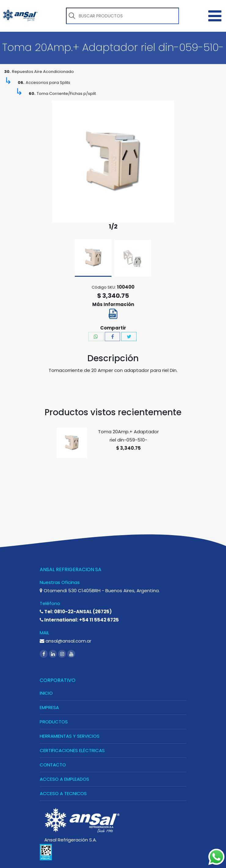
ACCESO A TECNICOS (63, 793)
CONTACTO (53, 765)
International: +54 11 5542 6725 (79, 620)
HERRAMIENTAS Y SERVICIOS (70, 736)
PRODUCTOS (54, 722)
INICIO (46, 693)
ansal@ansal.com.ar (66, 641)
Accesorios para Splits (48, 83)
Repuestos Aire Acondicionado (43, 72)
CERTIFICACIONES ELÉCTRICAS (72, 750)
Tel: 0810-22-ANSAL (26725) (76, 612)
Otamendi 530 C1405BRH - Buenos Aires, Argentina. (100, 591)
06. (21, 83)
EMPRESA (49, 707)
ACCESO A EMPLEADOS (64, 779)
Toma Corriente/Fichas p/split (66, 94)
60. (32, 94)
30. (7, 72)
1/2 (113, 227)
